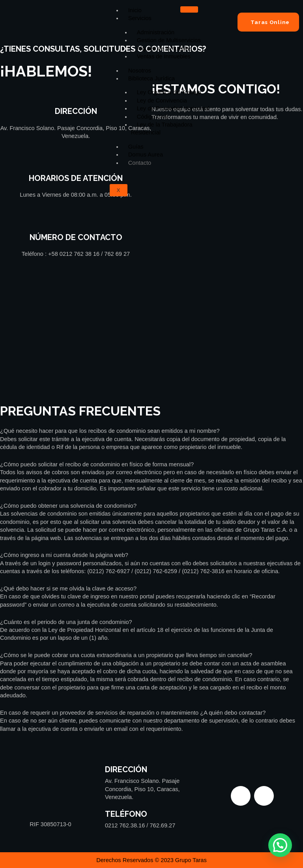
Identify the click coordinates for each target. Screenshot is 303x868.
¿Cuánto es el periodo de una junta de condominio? (66, 622)
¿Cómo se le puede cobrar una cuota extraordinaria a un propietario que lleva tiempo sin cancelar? (126, 655)
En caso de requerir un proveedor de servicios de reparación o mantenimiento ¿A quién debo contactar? (133, 713)
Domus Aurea (146, 155)
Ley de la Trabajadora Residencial (162, 129)
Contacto (140, 163)
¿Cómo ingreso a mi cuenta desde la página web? (64, 555)
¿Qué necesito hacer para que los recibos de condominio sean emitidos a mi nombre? (110, 431)
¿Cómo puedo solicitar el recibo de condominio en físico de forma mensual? (97, 464)
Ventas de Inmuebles (164, 56)
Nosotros (140, 71)
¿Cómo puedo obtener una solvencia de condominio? (68, 506)
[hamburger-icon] (189, 9)
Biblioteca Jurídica (151, 78)
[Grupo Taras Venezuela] (151, 344)
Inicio (135, 10)
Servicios (140, 18)
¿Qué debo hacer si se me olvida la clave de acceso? (68, 589)
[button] (151, 431)
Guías (136, 147)
